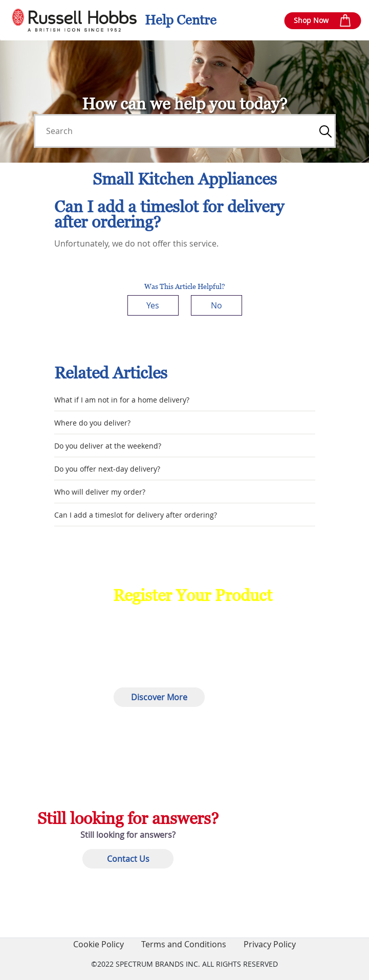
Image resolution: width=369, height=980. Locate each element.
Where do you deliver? (92, 423)
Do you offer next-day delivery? (107, 469)
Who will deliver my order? (100, 492)
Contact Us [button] (128, 859)
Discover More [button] (159, 697)
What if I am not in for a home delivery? (122, 400)
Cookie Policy (99, 944)
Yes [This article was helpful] (153, 305)
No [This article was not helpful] (216, 305)
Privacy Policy (270, 944)
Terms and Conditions (184, 944)
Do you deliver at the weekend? (108, 446)
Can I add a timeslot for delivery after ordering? (136, 515)
